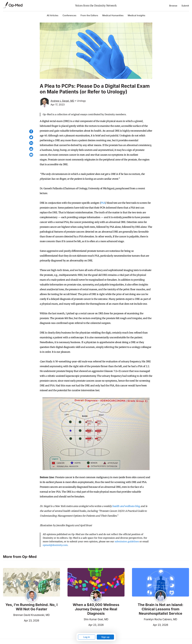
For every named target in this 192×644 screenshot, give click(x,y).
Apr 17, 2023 (58, 105)
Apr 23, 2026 (21, 620)
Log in (87, 637)
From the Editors (89, 15)
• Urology (80, 101)
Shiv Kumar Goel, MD (96, 619)
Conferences (69, 15)
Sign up (105, 637)
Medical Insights (136, 15)
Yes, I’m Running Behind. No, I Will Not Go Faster (32, 607)
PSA (103, 203)
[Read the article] (31, 582)
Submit (185, 6)
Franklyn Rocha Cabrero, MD (160, 619)
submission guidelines (127, 541)
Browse (173, 6)
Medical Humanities (113, 15)
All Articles (53, 15)
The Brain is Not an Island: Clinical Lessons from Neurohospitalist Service (160, 609)
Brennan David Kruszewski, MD (31, 615)
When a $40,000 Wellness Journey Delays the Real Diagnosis (96, 609)
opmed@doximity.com (55, 545)
